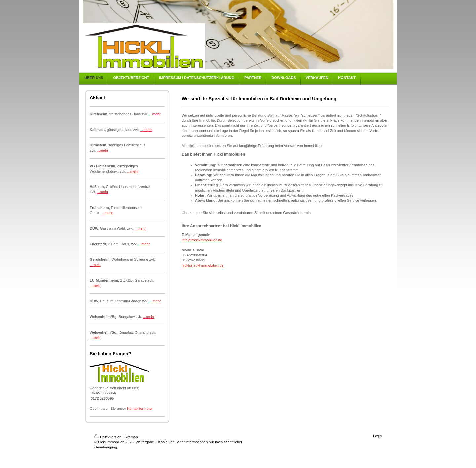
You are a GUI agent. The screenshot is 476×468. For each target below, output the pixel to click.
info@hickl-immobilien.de (202, 240)
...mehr (155, 114)
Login (377, 436)
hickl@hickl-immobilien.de (203, 265)
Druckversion (108, 437)
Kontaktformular (140, 409)
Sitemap (131, 437)
